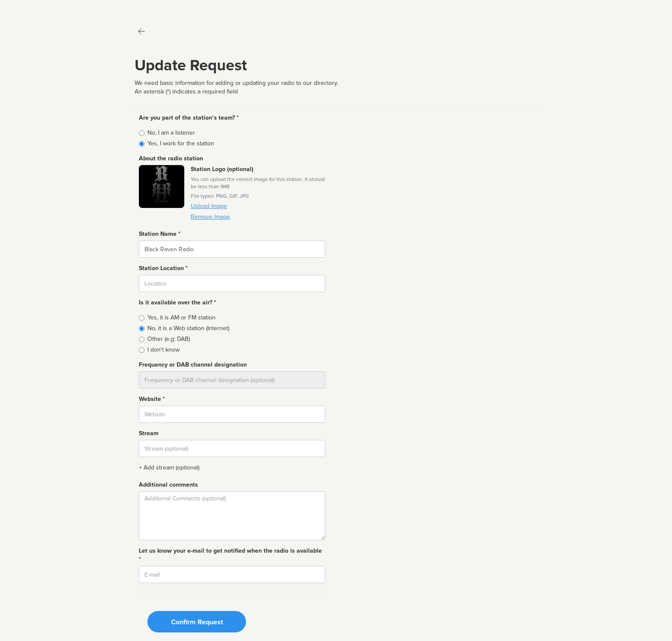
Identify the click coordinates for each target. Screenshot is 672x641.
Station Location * (163, 268)
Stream (149, 433)
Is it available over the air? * (177, 302)
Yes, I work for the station (181, 143)
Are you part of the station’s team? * (189, 118)
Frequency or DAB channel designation (193, 365)
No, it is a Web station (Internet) (188, 328)
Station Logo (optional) (222, 169)
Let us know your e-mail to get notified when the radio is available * (230, 555)
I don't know (163, 350)
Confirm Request (197, 622)
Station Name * (160, 234)
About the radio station (171, 158)
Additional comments (168, 485)
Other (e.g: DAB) (169, 339)
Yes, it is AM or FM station (181, 317)
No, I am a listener (171, 133)
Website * (152, 399)
